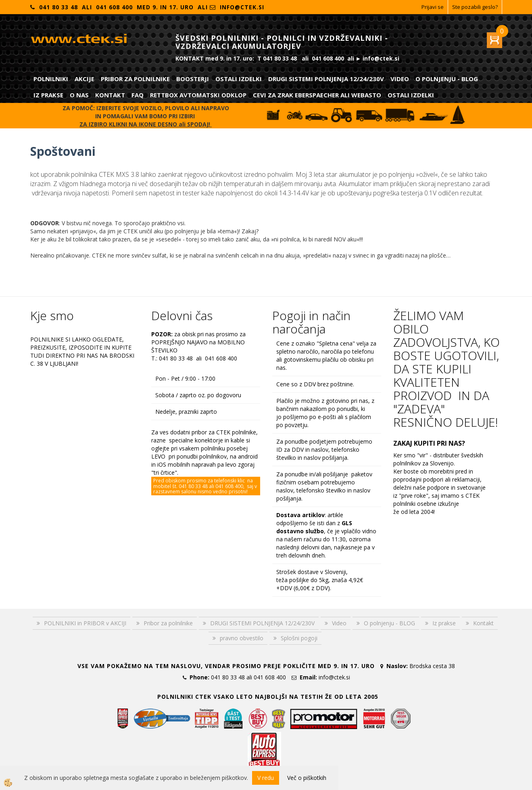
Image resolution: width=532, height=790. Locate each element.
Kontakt (110, 95)
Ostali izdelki (239, 79)
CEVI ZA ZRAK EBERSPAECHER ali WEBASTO (317, 95)
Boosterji (193, 79)
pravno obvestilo (242, 638)
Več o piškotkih (307, 778)
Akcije (84, 79)
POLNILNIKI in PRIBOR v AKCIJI (85, 623)
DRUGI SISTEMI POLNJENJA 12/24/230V (326, 79)
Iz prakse (48, 95)
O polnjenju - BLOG (447, 79)
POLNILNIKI (51, 79)
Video (400, 79)
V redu (266, 778)
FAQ (138, 95)
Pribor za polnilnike (135, 79)
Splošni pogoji (299, 638)
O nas (79, 95)
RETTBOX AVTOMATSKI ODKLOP (198, 95)
